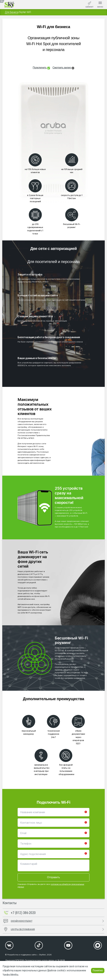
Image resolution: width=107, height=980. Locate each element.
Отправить (53, 877)
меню (100, 4)
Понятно (98, 970)
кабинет (89, 5)
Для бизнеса (12, 12)
